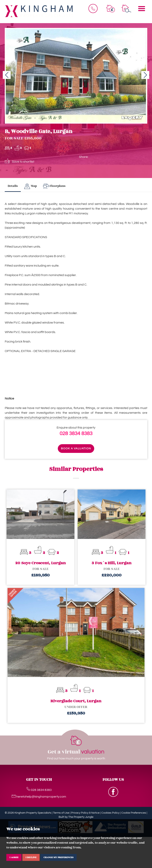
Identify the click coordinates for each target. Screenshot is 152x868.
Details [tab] (13, 186)
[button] (7, 75)
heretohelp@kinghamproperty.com (39, 797)
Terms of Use (61, 813)
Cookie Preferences (134, 813)
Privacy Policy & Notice (85, 813)
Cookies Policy (110, 813)
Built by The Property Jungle (76, 817)
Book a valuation (76, 449)
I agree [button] (14, 857)
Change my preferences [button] (58, 857)
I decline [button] (31, 857)
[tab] (30, 186)
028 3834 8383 (76, 434)
